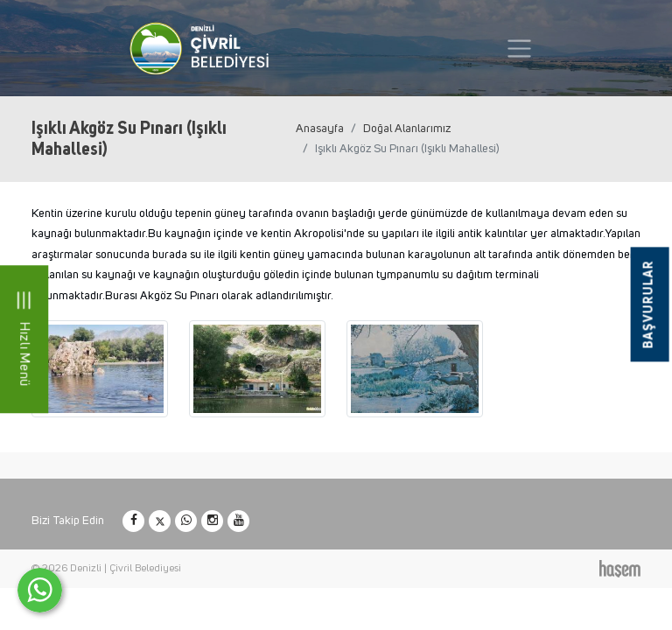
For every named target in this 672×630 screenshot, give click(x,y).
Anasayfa (320, 129)
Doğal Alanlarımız (407, 129)
